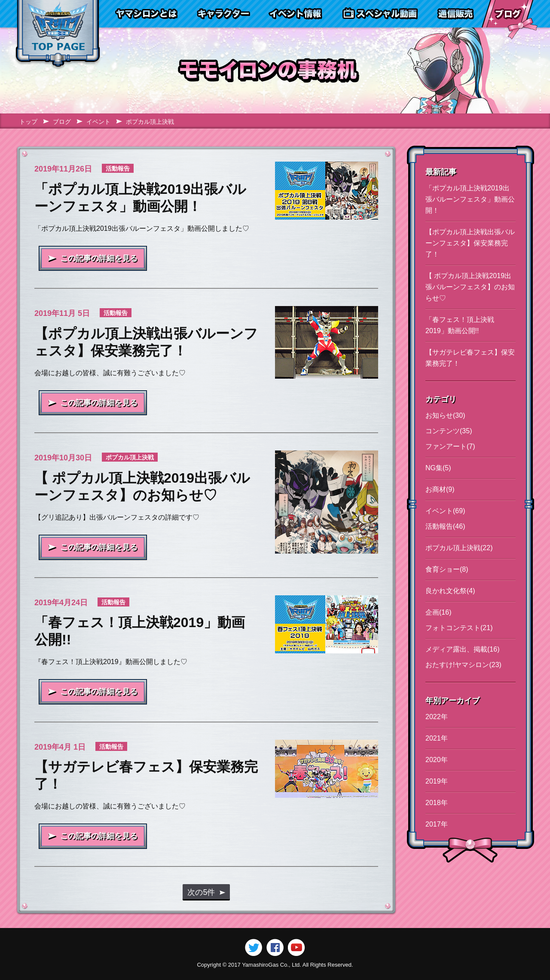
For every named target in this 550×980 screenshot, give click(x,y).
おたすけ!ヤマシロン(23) (463, 665)
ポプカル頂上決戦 (130, 457)
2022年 (437, 717)
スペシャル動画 (380, 14)
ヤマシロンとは (146, 14)
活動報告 (118, 168)
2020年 (437, 760)
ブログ (507, 14)
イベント (98, 122)
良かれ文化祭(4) (450, 591)
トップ (28, 122)
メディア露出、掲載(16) (462, 649)
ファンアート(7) (450, 446)
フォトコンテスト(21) (459, 628)
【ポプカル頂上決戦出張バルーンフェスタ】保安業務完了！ (470, 243)
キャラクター (223, 14)
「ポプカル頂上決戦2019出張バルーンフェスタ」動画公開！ (470, 199)
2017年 (437, 824)
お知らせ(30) (445, 415)
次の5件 (201, 892)
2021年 (437, 738)
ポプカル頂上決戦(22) (459, 548)
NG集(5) (438, 468)
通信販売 (455, 14)
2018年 (437, 803)
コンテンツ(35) (449, 431)
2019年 (437, 781)
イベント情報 (295, 14)
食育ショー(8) (447, 569)
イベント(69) (445, 511)
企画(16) (438, 612)
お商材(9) (440, 489)
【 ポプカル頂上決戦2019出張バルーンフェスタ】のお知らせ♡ (470, 287)
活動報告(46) (445, 526)
